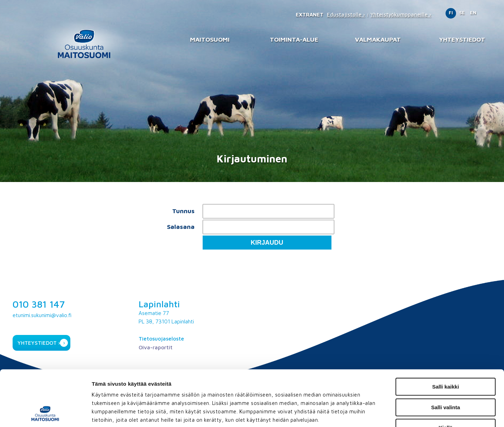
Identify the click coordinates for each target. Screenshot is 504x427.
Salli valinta (446, 355)
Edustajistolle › (346, 15)
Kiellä (446, 375)
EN (473, 13)
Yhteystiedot (462, 39)
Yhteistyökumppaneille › (401, 15)
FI (451, 13)
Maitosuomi (210, 39)
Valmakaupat (378, 39)
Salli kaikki (446, 334)
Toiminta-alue (294, 39)
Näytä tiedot (376, 413)
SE (462, 13)
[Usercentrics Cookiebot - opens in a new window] (45, 413)
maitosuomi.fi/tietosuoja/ (155, 384)
